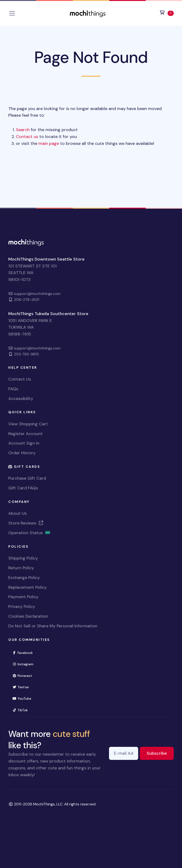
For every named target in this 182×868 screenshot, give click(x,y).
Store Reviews (26, 523)
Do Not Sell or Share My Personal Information (53, 626)
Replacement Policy (27, 587)
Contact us (27, 137)
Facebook (25, 652)
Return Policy (21, 568)
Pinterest (24, 675)
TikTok (22, 710)
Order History (22, 453)
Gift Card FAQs (23, 488)
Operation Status (29, 533)
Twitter (23, 687)
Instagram (25, 664)
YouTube (24, 698)
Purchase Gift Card (27, 478)
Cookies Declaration (28, 616)
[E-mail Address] (124, 753)
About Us (18, 513)
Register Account (25, 434)
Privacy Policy (22, 606)
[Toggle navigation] (12, 13)
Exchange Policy (24, 578)
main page (49, 143)
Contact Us (20, 379)
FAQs (13, 389)
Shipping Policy (23, 558)
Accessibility (21, 399)
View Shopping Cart (28, 424)
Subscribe (160, 753)
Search (23, 130)
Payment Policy (23, 597)
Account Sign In (24, 443)
